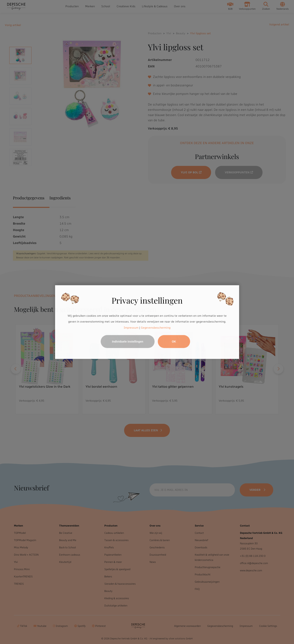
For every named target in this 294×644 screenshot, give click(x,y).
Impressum (131, 328)
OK (174, 341)
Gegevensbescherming (156, 328)
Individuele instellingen (128, 341)
